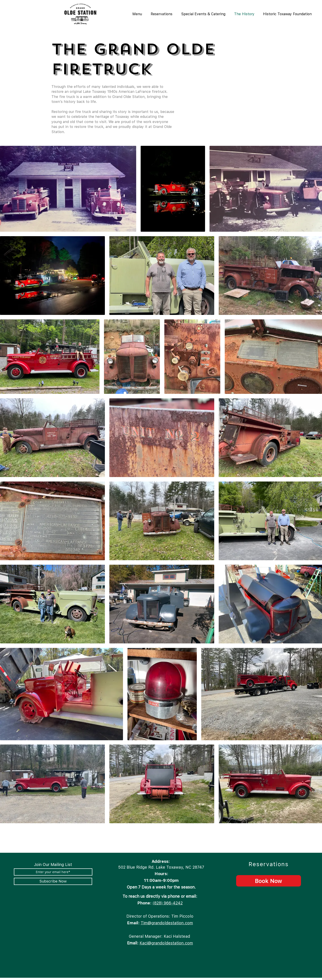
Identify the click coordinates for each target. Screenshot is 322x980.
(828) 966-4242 (168, 903)
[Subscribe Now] (53, 881)
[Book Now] (269, 881)
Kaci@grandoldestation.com (166, 943)
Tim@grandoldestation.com (167, 923)
